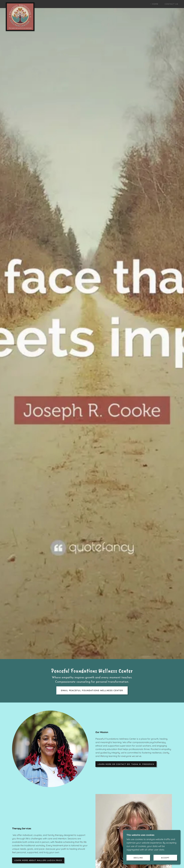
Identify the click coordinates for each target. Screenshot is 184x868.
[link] (20, 3)
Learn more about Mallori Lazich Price (38, 860)
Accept (165, 858)
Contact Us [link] (171, 4)
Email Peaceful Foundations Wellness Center (92, 690)
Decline (138, 858)
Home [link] (155, 4)
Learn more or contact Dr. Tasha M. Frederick (126, 764)
